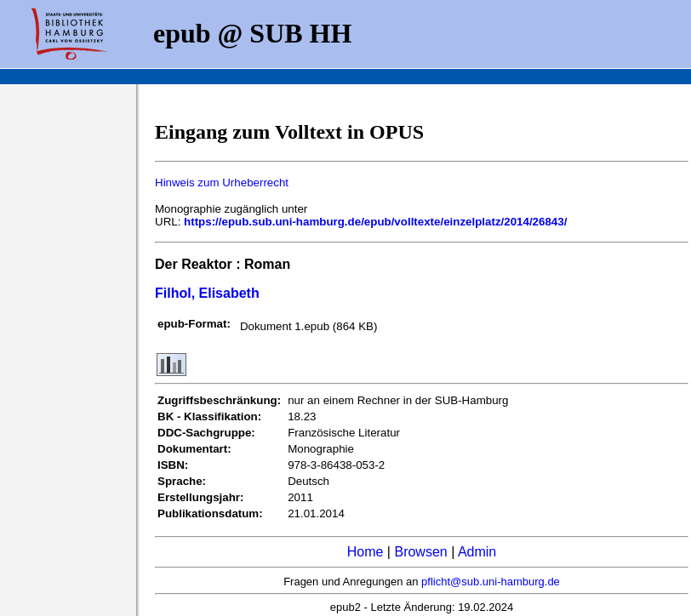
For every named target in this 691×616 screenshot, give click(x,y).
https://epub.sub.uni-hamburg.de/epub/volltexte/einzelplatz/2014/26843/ (375, 222)
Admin (477, 552)
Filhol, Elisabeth (207, 293)
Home (365, 552)
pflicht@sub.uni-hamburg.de (491, 582)
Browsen (420, 552)
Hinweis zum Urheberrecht (222, 183)
